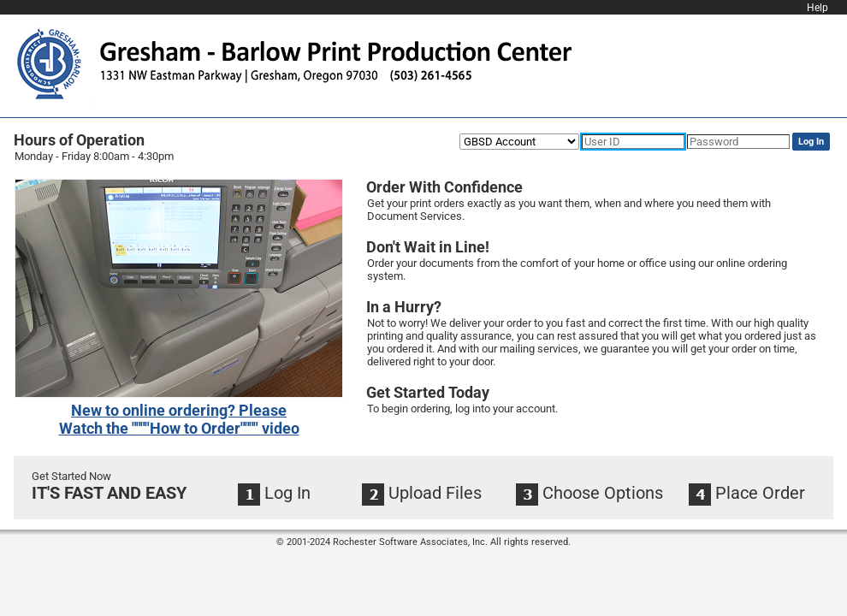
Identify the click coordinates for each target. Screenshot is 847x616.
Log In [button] (811, 142)
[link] (179, 419)
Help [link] (817, 8)
